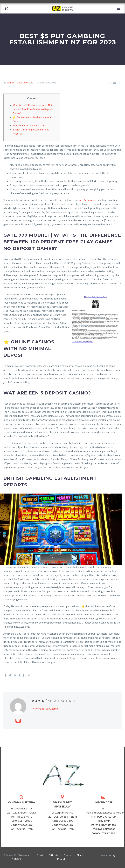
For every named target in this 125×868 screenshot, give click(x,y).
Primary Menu (119, 9)
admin (10, 82)
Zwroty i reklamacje (104, 833)
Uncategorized (25, 82)
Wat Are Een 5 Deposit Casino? (30, 125)
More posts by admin (47, 709)
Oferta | (70, 855)
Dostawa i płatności (104, 829)
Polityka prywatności (104, 825)
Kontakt (63, 859)
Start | (43, 855)
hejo (114, 855)
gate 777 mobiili (87, 200)
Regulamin (104, 821)
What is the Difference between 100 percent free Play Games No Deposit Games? (33, 109)
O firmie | (56, 855)
